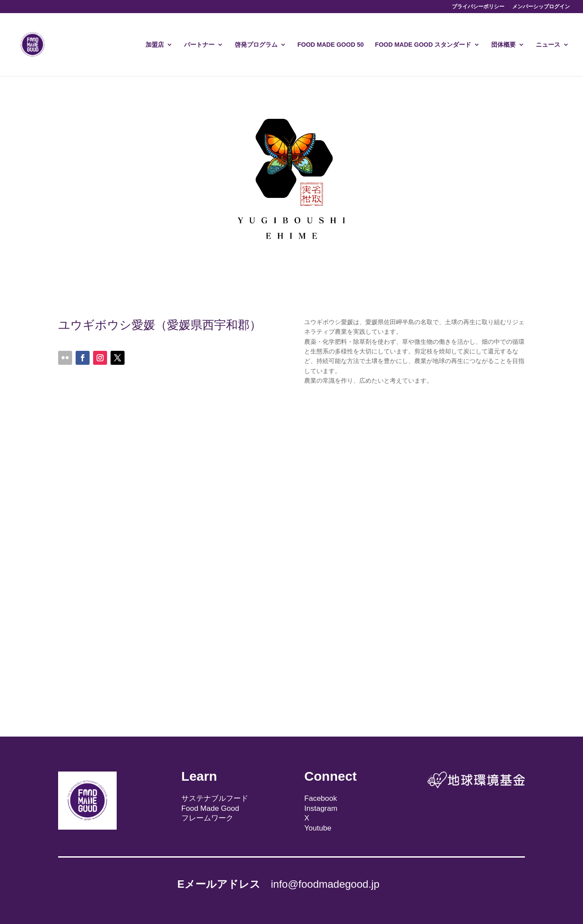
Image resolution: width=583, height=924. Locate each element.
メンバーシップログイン (541, 7)
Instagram (321, 808)
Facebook (321, 798)
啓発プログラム (256, 45)
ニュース (548, 45)
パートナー (199, 45)
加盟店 (155, 45)
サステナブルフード (215, 798)
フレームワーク (207, 818)
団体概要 (503, 45)
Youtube (318, 828)
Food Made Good (210, 808)
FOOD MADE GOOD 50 (331, 45)
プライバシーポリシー (478, 7)
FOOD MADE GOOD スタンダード (423, 45)
